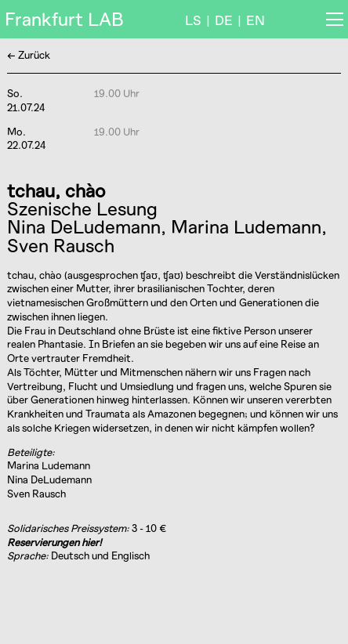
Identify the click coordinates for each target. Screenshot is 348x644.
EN (256, 20)
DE (224, 20)
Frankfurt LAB (64, 19)
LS (193, 20)
